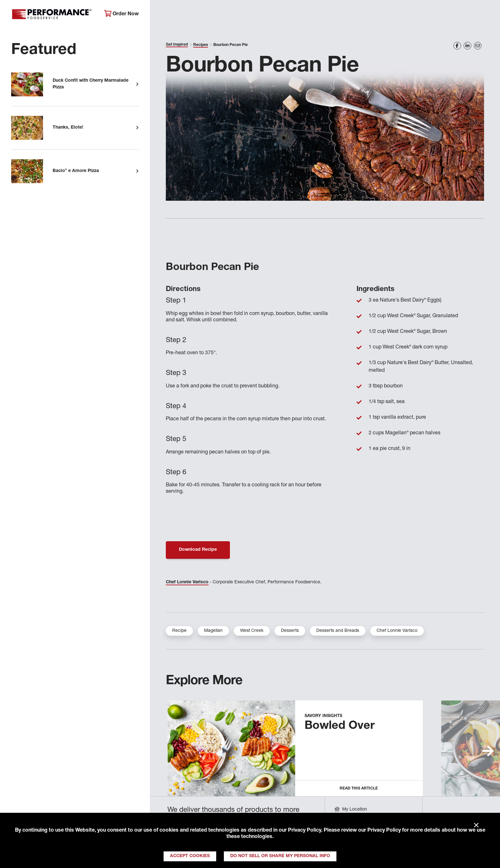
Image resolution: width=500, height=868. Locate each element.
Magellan (213, 631)
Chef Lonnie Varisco (187, 582)
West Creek (252, 631)
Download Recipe (198, 550)
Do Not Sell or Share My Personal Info (280, 856)
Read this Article (359, 789)
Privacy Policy (305, 831)
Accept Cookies (190, 856)
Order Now (121, 14)
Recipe (179, 631)
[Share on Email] (478, 46)
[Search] (484, 15)
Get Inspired (380, 15)
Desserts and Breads (338, 631)
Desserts (290, 631)
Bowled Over (340, 726)
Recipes (201, 45)
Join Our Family (437, 15)
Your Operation (323, 15)
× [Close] (476, 826)
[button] (488, 751)
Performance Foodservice (53, 14)
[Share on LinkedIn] (467, 46)
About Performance (185, 15)
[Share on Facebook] (457, 46)
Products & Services (257, 15)
